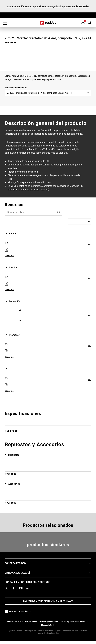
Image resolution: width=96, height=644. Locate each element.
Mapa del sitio (47, 625)
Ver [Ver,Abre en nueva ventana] (90, 244)
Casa (48, 23)
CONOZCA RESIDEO (20, 563)
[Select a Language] (79, 221)
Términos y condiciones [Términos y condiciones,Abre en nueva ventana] (49, 621)
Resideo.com (12, 621)
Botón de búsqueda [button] (89, 23)
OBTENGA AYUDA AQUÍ (22, 573)
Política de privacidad (28, 621)
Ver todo (12, 431)
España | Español (24, 611)
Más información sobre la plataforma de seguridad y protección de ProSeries (48, 6)
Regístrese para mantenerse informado (48, 601)
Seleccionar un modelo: (16, 88)
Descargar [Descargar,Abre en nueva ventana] (10, 256)
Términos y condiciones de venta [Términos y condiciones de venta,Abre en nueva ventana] (73, 621)
